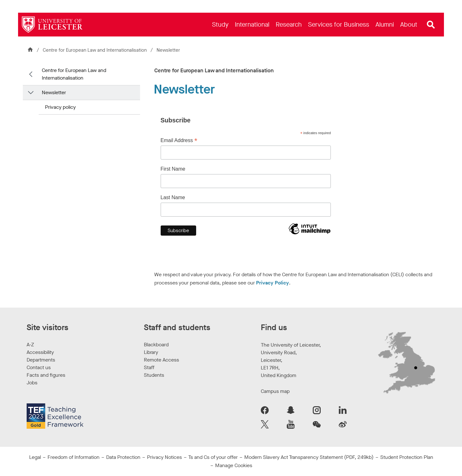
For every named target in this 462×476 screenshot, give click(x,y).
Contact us (39, 367)
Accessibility (40, 352)
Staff (149, 367)
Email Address (179, 141)
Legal (35, 457)
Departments (41, 360)
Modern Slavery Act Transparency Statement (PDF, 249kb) (309, 457)
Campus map (275, 391)
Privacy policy (60, 107)
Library (151, 352)
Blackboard (156, 345)
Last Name (173, 197)
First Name (173, 169)
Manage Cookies (234, 465)
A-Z (30, 345)
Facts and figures (46, 375)
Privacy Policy (273, 283)
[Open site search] (431, 25)
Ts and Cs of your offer (213, 457)
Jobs (32, 383)
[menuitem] (220, 25)
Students (154, 375)
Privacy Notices (164, 457)
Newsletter (54, 92)
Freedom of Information (74, 457)
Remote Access (161, 360)
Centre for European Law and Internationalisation (95, 50)
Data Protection (123, 457)
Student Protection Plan (407, 457)
